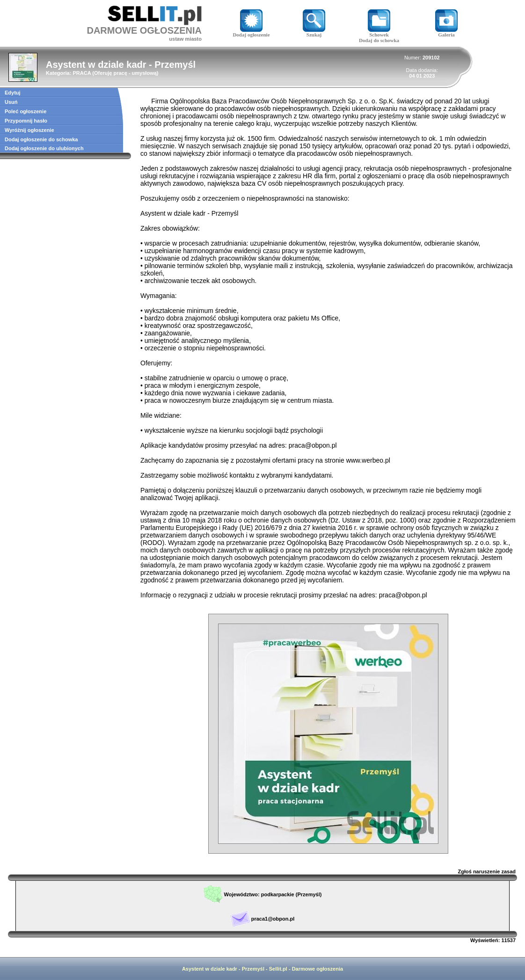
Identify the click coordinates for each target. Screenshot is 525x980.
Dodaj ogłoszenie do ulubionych (44, 148)
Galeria (446, 32)
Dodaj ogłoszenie (251, 32)
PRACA (82, 73)
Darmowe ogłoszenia (317, 969)
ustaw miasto (185, 39)
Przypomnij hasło (26, 121)
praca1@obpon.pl (273, 919)
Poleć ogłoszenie (26, 111)
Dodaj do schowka (379, 40)
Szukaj (314, 32)
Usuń (11, 102)
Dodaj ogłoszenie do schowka (41, 139)
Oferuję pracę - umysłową (125, 73)
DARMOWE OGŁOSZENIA (144, 30)
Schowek (379, 32)
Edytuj (13, 93)
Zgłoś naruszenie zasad (487, 871)
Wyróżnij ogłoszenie (29, 130)
